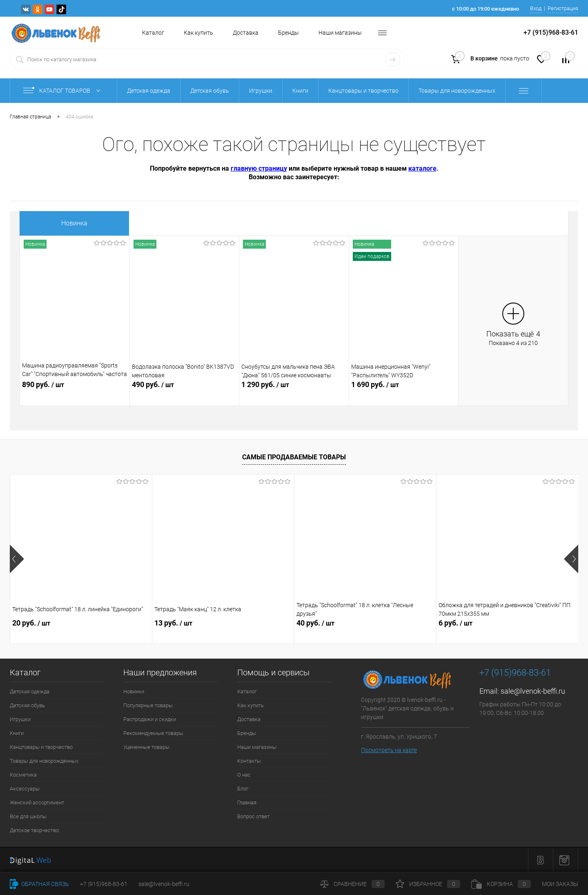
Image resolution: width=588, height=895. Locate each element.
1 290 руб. (294, 389)
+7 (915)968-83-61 (104, 884)
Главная (247, 803)
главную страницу (259, 168)
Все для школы (28, 816)
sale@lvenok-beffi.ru (533, 691)
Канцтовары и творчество (41, 747)
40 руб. (315, 623)
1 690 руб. (404, 389)
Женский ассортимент (37, 803)
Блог (243, 789)
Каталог (153, 33)
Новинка (74, 223)
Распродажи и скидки (150, 719)
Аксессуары (25, 789)
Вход (536, 8)
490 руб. (185, 389)
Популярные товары (148, 705)
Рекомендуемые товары (153, 733)
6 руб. (455, 623)
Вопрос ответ (253, 816)
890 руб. (75, 389)
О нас (244, 775)
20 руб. (31, 623)
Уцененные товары (146, 747)
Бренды (288, 33)
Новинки (134, 691)
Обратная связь (39, 884)
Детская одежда (30, 691)
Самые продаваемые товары (294, 457)
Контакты (249, 761)
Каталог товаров (63, 91)
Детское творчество (34, 830)
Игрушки (20, 719)
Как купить (198, 33)
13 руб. (173, 623)
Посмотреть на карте (389, 750)
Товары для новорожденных (44, 761)
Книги (17, 733)
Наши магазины (340, 33)
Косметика (23, 775)
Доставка (246, 33)
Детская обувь (27, 705)
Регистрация (563, 8)
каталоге (422, 168)
